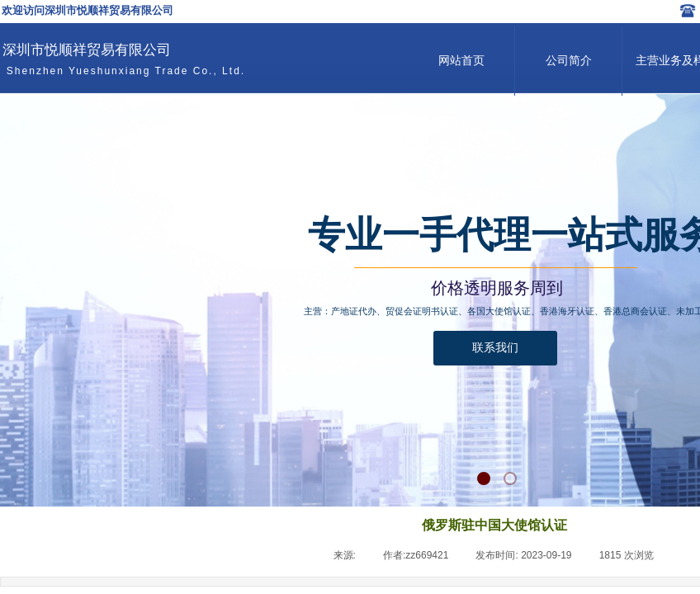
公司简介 (569, 61)
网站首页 (461, 61)
